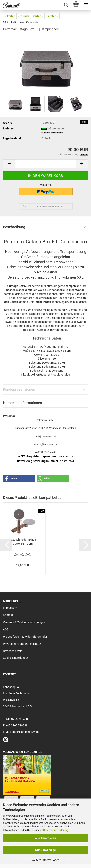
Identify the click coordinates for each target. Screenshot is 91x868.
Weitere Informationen (46, 860)
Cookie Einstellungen (16, 658)
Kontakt (8, 615)
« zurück (24, 16)
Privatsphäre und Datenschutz (22, 644)
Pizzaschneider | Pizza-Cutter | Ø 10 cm (23, 542)
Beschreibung (14, 227)
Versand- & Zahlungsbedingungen (24, 622)
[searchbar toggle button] (66, 5)
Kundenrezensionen (19, 389)
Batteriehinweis (13, 651)
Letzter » (52, 16)
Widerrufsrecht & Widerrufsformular (25, 637)
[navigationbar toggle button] (86, 5)
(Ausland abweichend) (52, 133)
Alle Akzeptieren (45, 838)
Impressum (10, 608)
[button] (9, 164)
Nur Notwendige (45, 850)
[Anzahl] (45, 164)
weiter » (38, 16)
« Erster (10, 16)
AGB (6, 629)
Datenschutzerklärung (56, 830)
